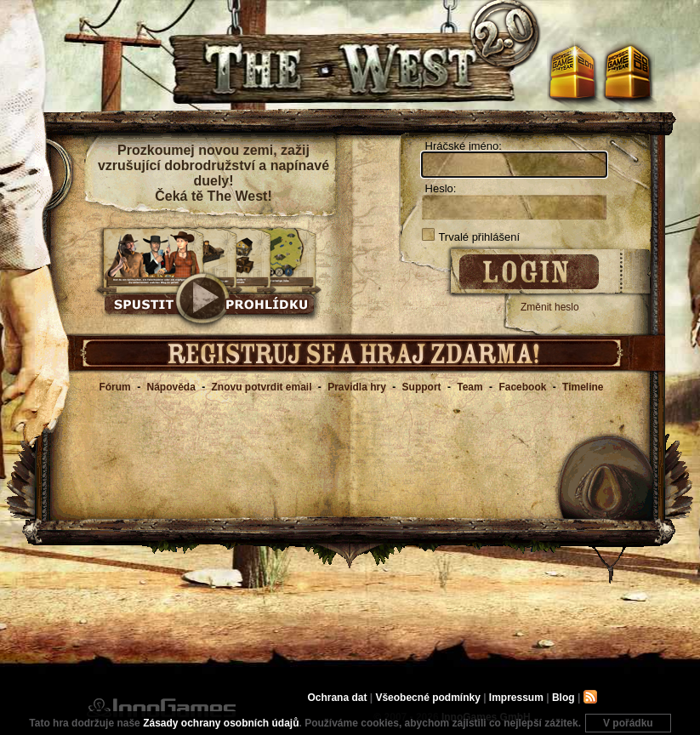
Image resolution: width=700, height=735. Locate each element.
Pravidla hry (357, 387)
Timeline (583, 387)
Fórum (114, 387)
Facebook (522, 387)
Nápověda (171, 387)
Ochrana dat (338, 698)
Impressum (516, 698)
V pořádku (628, 723)
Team (470, 387)
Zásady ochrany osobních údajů (221, 723)
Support (422, 387)
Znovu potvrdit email (262, 387)
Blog (563, 698)
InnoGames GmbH (161, 708)
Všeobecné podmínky (427, 698)
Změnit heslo (550, 307)
